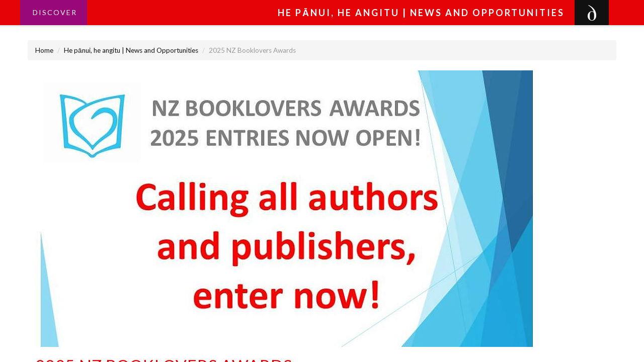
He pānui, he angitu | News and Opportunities (131, 50)
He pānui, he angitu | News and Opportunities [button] (421, 13)
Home (44, 50)
